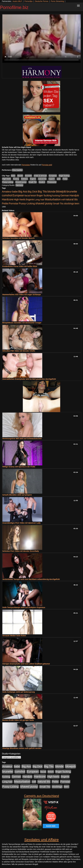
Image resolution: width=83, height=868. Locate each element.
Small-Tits (33, 182)
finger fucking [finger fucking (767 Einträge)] (44, 195)
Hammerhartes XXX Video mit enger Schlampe (22, 295)
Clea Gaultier (17, 170)
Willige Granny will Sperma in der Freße (19, 467)
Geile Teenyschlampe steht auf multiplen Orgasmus (24, 607)
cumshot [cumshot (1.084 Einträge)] (7, 195)
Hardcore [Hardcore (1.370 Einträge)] (8, 199)
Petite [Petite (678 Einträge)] (5, 203)
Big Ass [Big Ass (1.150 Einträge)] (23, 192)
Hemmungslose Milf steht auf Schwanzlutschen (22, 439)
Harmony (19, 185)
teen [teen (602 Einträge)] (77, 203)
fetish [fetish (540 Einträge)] (33, 196)
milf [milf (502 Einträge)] (63, 200)
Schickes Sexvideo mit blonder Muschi (18, 238)
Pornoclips (28, 1)
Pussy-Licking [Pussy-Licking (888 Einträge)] (27, 203)
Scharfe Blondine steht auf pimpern (17, 495)
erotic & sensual (40, 176)
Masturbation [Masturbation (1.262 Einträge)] (53, 199)
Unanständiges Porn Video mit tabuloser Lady (21, 523)
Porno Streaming (57, 1)
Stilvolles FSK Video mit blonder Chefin (19, 351)
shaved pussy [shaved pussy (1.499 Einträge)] (44, 203)
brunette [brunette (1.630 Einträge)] (72, 191)
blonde (20, 176)
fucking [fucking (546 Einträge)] (56, 196)
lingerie (33, 179)
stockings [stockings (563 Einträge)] (69, 203)
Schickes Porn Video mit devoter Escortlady (21, 551)
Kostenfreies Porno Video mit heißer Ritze (20, 266)
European (53, 176)
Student (42, 182)
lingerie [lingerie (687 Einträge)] (30, 199)
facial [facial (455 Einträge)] (27, 196)
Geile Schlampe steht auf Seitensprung (19, 692)
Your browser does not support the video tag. (41, 39)
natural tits (42, 179)
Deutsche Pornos (42, 1)
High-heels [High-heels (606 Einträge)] (20, 199)
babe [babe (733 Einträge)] (15, 192)
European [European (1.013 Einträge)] (18, 195)
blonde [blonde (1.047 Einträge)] (51, 192)
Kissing (16, 179)
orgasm (52, 179)
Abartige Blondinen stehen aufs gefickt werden (22, 748)
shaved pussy (21, 182)
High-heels (7, 179)
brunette (28, 176)
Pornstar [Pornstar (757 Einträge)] (14, 203)
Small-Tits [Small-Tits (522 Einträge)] (58, 204)
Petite (65, 179)
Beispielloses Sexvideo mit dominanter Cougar (22, 323)
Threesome (52, 182)
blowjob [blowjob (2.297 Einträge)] (61, 191)
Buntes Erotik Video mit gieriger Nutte (18, 720)
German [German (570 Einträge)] (65, 195)
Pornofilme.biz (14, 7)
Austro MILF (17, 1)
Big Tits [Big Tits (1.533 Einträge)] (42, 191)
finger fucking (64, 176)
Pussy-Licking (8, 182)
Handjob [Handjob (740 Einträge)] (74, 195)
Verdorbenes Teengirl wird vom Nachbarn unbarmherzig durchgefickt (31, 579)
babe (13, 176)
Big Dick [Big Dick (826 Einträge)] (33, 192)
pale (59, 179)
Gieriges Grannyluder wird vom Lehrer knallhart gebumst (26, 664)
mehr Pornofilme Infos (10, 160)
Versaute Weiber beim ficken (14, 636)
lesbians (24, 179)
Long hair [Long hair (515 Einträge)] (39, 200)
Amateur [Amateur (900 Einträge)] (7, 192)
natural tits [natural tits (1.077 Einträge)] (71, 199)
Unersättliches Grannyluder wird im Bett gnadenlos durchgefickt (29, 379)
